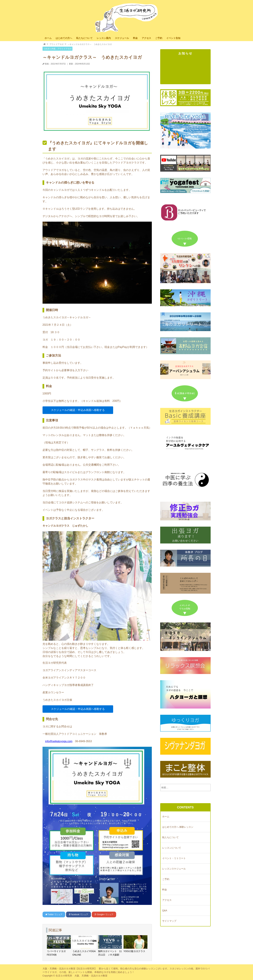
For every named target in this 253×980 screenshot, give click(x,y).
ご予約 (159, 38)
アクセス (146, 38)
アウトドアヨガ (56, 44)
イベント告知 (173, 38)
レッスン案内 (104, 38)
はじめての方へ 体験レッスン (178, 827)
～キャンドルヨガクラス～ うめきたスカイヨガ (90, 44)
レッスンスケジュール (174, 869)
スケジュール (122, 38)
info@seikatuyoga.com (59, 741)
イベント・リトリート (174, 858)
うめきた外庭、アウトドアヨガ (57, 49)
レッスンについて (172, 848)
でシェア (54, 914)
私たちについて (84, 38)
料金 (135, 38)
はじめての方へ (64, 38)
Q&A (165, 910)
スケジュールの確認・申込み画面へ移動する (78, 410)
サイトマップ (169, 921)
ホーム (48, 38)
